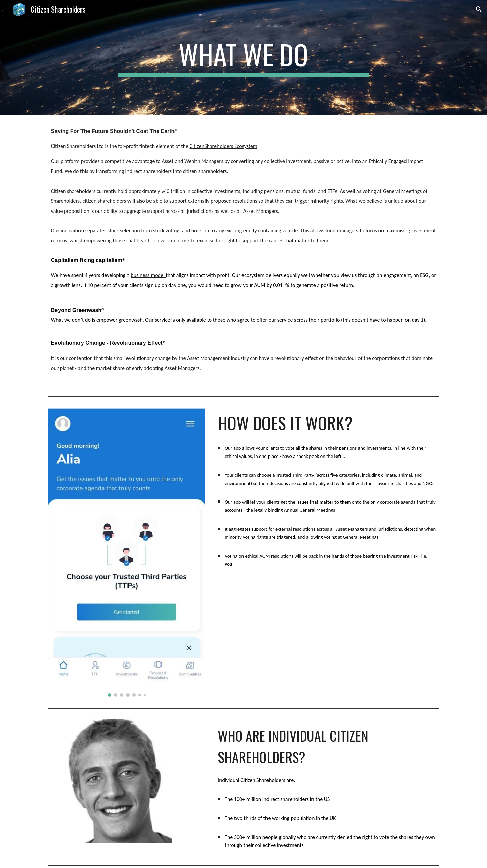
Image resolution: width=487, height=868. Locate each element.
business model (148, 275)
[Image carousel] (127, 552)
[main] (243, 58)
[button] (479, 9)
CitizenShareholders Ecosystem (224, 146)
